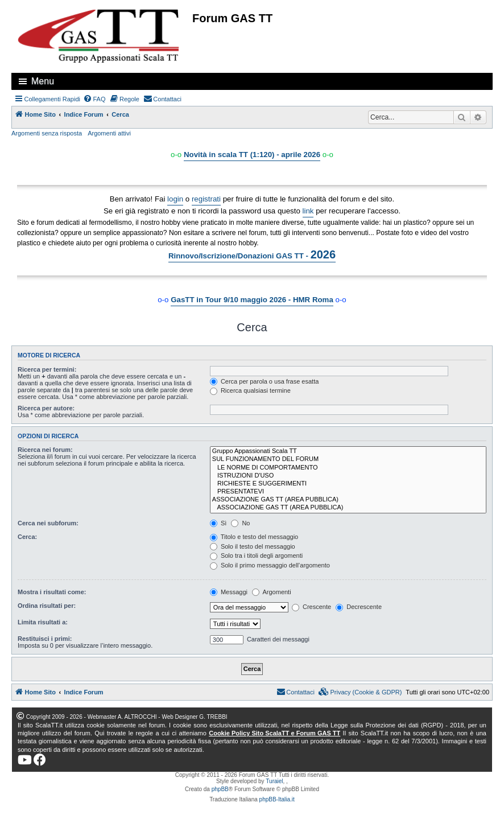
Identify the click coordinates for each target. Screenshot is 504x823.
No (240, 523)
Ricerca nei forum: (45, 450)
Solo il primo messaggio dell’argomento (270, 565)
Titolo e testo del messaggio (254, 537)
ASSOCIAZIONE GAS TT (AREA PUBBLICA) (348, 500)
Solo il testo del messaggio (253, 546)
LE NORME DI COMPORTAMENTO (348, 468)
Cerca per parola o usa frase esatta (264, 381)
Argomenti (272, 592)
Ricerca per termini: (47, 369)
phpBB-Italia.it (277, 799)
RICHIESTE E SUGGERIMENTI (348, 484)
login (175, 199)
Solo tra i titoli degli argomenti (256, 555)
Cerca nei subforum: (48, 523)
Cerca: (27, 537)
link (308, 211)
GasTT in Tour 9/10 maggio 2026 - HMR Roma (252, 300)
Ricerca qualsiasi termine (250, 390)
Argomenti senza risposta (47, 133)
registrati (206, 199)
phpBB (220, 789)
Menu (43, 81)
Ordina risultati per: (47, 606)
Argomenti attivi (109, 133)
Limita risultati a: (43, 622)
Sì (218, 523)
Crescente (311, 607)
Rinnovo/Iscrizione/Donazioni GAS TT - (252, 254)
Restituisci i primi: (45, 639)
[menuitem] (94, 99)
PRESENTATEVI (348, 492)
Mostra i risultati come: (52, 592)
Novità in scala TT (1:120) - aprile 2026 (252, 155)
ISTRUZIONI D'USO (348, 476)
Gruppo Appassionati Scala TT (348, 451)
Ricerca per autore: (46, 408)
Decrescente (359, 607)
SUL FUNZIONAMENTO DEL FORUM (348, 459)
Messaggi (229, 592)
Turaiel (274, 781)
